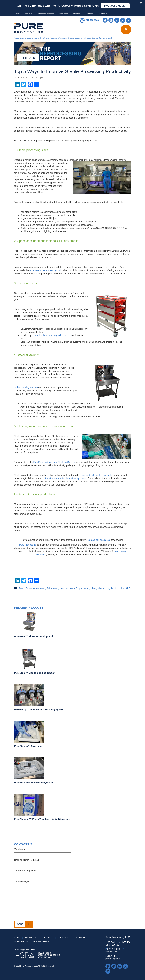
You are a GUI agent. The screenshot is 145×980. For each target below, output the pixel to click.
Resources (64, 14)
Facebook (105, 20)
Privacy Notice (41, 941)
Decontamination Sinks (35, 38)
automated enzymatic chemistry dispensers (64, 478)
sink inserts (85, 475)
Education (77, 14)
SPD (128, 589)
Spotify (111, 20)
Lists (93, 589)
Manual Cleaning (20, 38)
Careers (90, 14)
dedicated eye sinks (102, 475)
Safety (110, 38)
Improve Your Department (74, 589)
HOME (18, 14)
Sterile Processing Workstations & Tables (59, 38)
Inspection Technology (83, 38)
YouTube (123, 20)
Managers (103, 589)
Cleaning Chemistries (99, 38)
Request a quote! (115, 6)
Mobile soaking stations (26, 387)
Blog (22, 589)
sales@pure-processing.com (113, 957)
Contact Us (103, 14)
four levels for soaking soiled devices (53, 335)
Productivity (117, 589)
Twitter (129, 20)
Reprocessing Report (46, 14)
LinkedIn (117, 20)
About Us (29, 14)
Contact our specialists (99, 540)
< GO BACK (28, 58)
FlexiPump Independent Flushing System (54, 462)
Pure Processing (28, 545)
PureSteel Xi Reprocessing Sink (45, 270)
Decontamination (35, 589)
